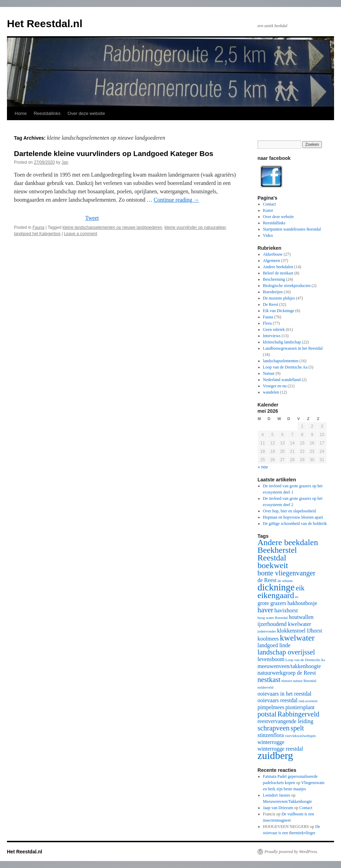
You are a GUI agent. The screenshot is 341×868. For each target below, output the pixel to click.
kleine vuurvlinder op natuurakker (195, 227)
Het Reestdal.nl (45, 24)
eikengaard (276, 595)
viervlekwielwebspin (300, 736)
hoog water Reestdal (273, 618)
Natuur (269, 373)
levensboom (271, 659)
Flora (267, 323)
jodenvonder (267, 631)
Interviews (272, 336)
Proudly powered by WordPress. (291, 852)
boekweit (273, 565)
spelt (297, 728)
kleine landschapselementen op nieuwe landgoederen (112, 227)
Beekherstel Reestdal (277, 554)
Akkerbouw (273, 254)
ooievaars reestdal (277, 700)
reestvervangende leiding (285, 721)
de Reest (267, 580)
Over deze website (86, 113)
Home (21, 113)
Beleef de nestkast (278, 273)
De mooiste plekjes (279, 298)
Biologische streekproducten (287, 286)
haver (265, 610)
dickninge (276, 587)
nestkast (269, 680)
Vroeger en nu (275, 386)
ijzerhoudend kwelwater (284, 624)
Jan (65, 162)
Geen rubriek (274, 330)
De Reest (271, 304)
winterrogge (271, 742)
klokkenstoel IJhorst (299, 631)
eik (300, 588)
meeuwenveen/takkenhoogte (289, 666)
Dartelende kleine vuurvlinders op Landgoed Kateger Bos (114, 153)
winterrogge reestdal (280, 749)
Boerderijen (273, 292)
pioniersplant (300, 707)
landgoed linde (274, 645)
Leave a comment (81, 234)
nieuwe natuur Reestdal (299, 681)
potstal (267, 714)
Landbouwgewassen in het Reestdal (293, 348)
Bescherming (274, 279)
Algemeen (272, 261)
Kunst (268, 210)
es (297, 597)
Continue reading (177, 200)
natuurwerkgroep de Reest (287, 673)
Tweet (92, 218)
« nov (263, 467)
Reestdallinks (47, 113)
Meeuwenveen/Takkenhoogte (288, 801)
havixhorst (286, 610)
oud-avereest (308, 701)
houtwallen (301, 617)
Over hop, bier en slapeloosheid (290, 511)
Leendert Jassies (277, 795)
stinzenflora (271, 735)
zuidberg (275, 755)
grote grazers (272, 603)
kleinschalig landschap (282, 342)
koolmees (268, 639)
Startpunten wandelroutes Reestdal (292, 229)
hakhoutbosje (302, 603)
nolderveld (265, 687)
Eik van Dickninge (279, 311)
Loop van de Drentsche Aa (285, 367)
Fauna (38, 227)
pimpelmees (271, 707)
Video (268, 235)
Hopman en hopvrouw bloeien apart (293, 517)
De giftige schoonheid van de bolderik (295, 524)
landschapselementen (281, 361)
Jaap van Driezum (278, 808)
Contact (269, 204)
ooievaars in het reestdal (284, 694)
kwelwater (297, 638)
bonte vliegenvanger (286, 573)
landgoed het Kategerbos (37, 234)
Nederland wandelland (282, 380)
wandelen (271, 392)
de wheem (285, 581)
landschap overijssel (286, 652)
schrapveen (273, 728)
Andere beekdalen (278, 267)
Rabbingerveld (299, 714)
